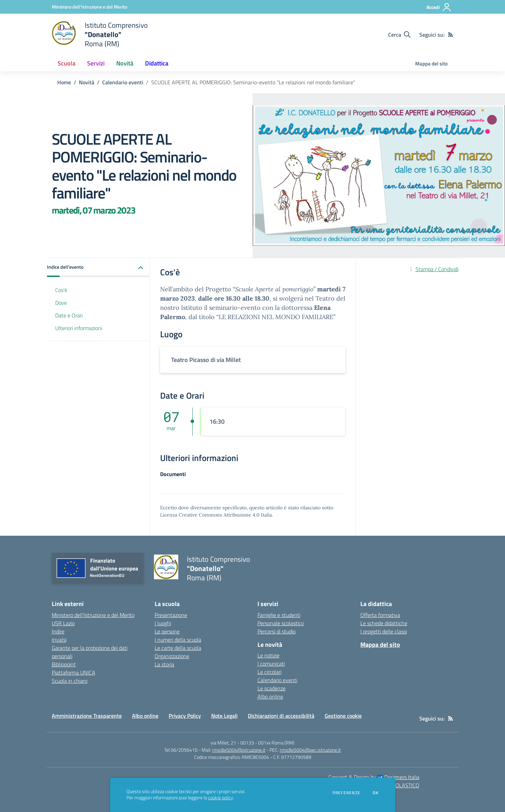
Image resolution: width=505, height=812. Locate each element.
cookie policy (220, 798)
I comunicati (271, 664)
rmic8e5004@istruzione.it (239, 750)
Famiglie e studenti (279, 615)
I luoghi (163, 623)
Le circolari (269, 672)
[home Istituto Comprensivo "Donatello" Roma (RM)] (100, 34)
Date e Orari (69, 315)
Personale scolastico (281, 623)
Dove (61, 303)
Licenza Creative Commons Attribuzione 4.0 (210, 515)
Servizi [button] (96, 63)
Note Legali (224, 716)
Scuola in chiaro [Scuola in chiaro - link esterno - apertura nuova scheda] (70, 681)
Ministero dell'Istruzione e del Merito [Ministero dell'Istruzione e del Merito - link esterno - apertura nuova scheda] (93, 615)
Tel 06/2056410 (181, 750)
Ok (376, 793)
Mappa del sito (431, 64)
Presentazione (171, 615)
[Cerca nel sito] (399, 35)
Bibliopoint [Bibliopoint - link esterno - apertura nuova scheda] (64, 664)
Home (64, 82)
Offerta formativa (380, 615)
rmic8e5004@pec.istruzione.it (310, 750)
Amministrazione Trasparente (87, 716)
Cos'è (61, 290)
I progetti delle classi (384, 631)
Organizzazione (172, 656)
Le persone (167, 631)
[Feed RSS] (450, 35)
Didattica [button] (157, 63)
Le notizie (268, 655)
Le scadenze (272, 688)
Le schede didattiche (384, 623)
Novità (87, 82)
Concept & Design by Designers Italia (374, 777)
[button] (98, 268)
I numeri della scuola (178, 640)
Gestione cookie (343, 716)
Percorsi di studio (276, 631)
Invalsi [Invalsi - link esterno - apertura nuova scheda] (59, 640)
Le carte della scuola (178, 648)
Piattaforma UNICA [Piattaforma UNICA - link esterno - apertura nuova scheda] (74, 672)
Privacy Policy (185, 716)
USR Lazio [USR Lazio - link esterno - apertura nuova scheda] (63, 623)
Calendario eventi (123, 82)
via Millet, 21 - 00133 (232, 743)
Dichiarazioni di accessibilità (281, 716)
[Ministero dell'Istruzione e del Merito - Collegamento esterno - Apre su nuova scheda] (89, 7)
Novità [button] (125, 63)
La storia (164, 664)
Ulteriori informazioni (79, 328)
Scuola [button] (67, 63)
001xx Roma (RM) (276, 743)
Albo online (270, 696)
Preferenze (346, 793)
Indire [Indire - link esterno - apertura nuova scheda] (58, 631)
